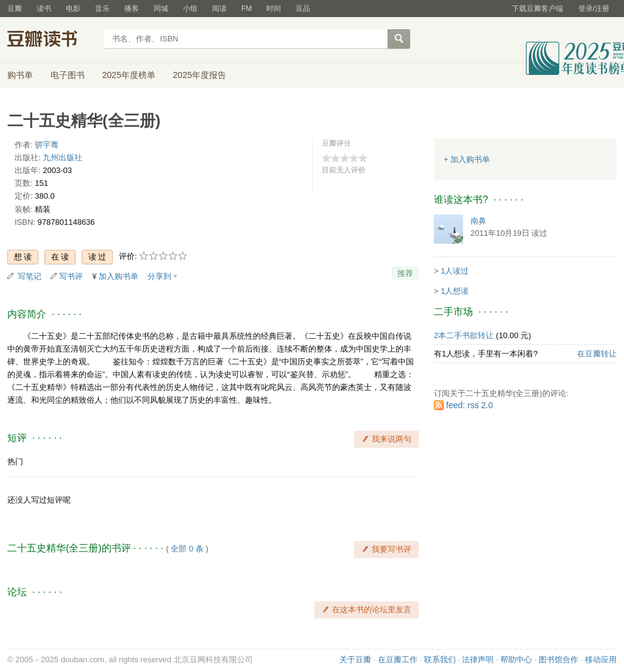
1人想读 (455, 291)
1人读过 (455, 271)
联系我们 (440, 660)
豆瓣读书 (51, 40)
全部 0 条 (187, 549)
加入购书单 (119, 276)
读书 (44, 9)
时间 (274, 9)
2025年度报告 (200, 75)
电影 (73, 9)
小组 (190, 9)
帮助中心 (516, 660)
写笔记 (30, 276)
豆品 (303, 9)
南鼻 (478, 221)
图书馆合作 (558, 660)
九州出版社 (62, 157)
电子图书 (68, 75)
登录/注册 (594, 9)
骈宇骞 (47, 145)
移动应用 (601, 660)
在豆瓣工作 (398, 660)
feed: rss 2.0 (470, 405)
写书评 (71, 276)
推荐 (405, 273)
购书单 (20, 75)
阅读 (219, 9)
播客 (132, 9)
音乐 (102, 9)
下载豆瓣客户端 (537, 9)
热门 (15, 462)
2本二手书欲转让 (464, 335)
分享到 (159, 276)
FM (246, 9)
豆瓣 (15, 9)
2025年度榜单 (129, 75)
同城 (161, 9)
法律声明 (478, 660)
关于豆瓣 (355, 660)
